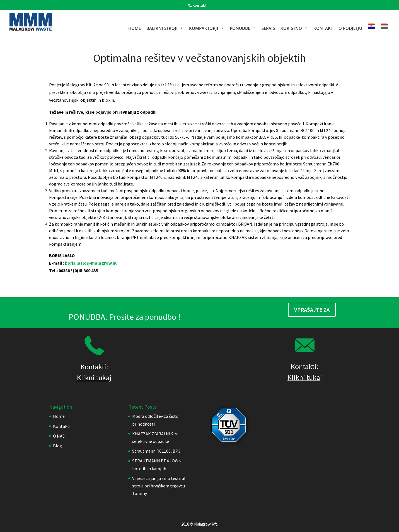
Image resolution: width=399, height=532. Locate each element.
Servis (268, 28)
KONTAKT (323, 28)
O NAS (59, 436)
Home (135, 28)
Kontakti (62, 426)
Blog (58, 446)
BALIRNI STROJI (165, 28)
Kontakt (199, 5)
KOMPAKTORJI (207, 28)
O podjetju (350, 28)
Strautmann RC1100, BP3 (156, 451)
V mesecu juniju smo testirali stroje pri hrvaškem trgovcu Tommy (159, 486)
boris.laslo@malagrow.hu (91, 263)
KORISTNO (294, 28)
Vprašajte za (312, 310)
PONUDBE (243, 28)
